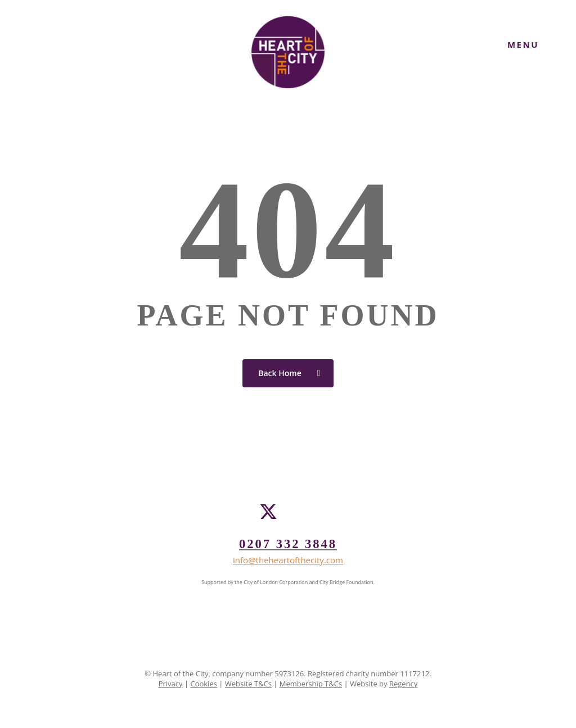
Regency (403, 684)
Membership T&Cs (311, 684)
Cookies (203, 684)
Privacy (171, 684)
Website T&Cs (248, 684)
